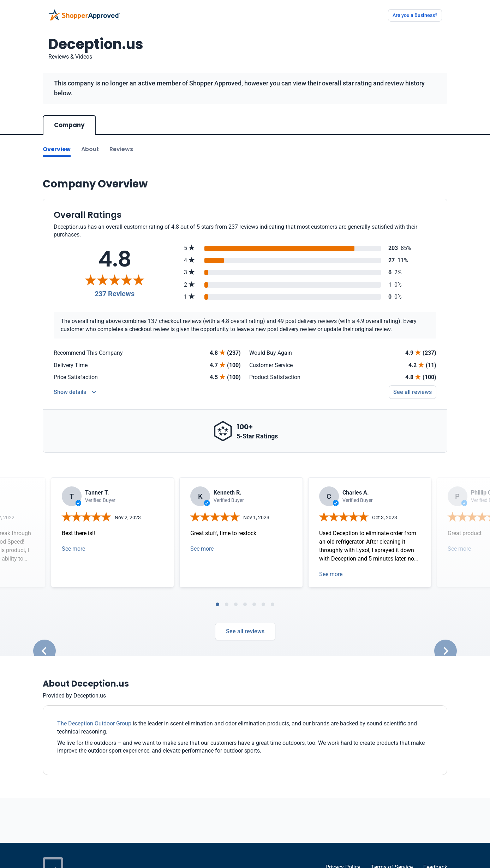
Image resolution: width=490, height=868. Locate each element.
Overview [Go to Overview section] (57, 149)
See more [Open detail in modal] (73, 549)
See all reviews (245, 631)
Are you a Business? (415, 15)
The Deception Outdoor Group (94, 723)
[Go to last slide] (44, 651)
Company (69, 125)
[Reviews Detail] (75, 392)
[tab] (217, 604)
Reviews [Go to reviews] (121, 149)
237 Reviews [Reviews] (115, 294)
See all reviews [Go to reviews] (413, 392)
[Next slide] (446, 651)
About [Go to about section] (90, 149)
